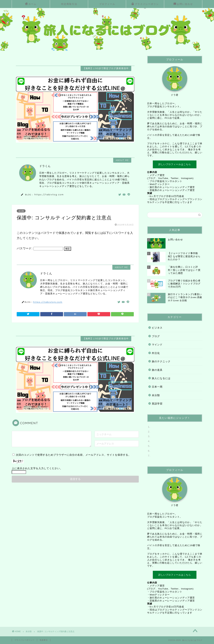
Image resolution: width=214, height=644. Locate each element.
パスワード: (40, 248)
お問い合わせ (183, 4)
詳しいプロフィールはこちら (175, 164)
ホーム (31, 4)
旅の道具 (157, 370)
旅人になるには (161, 378)
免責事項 (44, 640)
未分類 (21, 211)
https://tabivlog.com (49, 194)
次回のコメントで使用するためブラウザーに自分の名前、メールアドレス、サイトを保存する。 (73, 455)
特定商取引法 (69, 4)
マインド (157, 345)
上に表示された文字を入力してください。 (37, 468)
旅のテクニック (161, 361)
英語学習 (157, 404)
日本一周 (157, 387)
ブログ (156, 336)
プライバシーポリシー (145, 5)
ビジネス (157, 328)
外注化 (156, 353)
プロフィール (107, 4)
